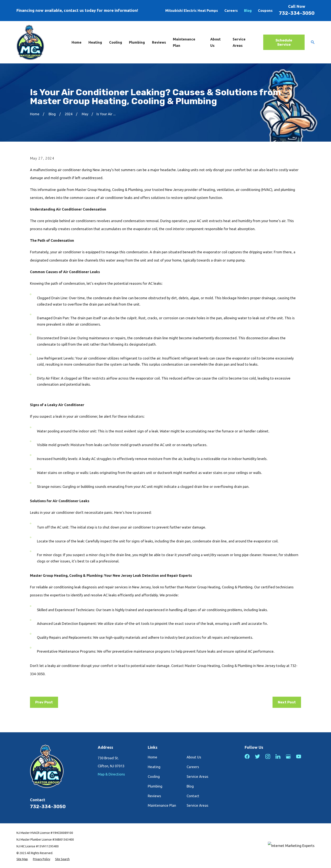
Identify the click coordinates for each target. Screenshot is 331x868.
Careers (231, 10)
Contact (193, 796)
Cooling (154, 776)
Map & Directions (111, 774)
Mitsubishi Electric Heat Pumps (192, 10)
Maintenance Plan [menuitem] (184, 42)
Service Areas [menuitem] (239, 42)
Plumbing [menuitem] (137, 42)
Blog (248, 10)
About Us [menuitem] (215, 42)
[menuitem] (22, 859)
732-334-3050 (297, 13)
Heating (154, 767)
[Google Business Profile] (288, 756)
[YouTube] (299, 756)
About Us (194, 757)
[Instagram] (268, 756)
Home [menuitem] (77, 42)
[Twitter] (257, 756)
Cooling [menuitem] (116, 42)
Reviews (154, 796)
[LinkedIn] (278, 756)
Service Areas (197, 776)
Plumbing (155, 786)
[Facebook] (247, 756)
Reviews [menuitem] (159, 42)
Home (153, 757)
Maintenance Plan (162, 805)
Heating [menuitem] (95, 42)
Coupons (265, 10)
